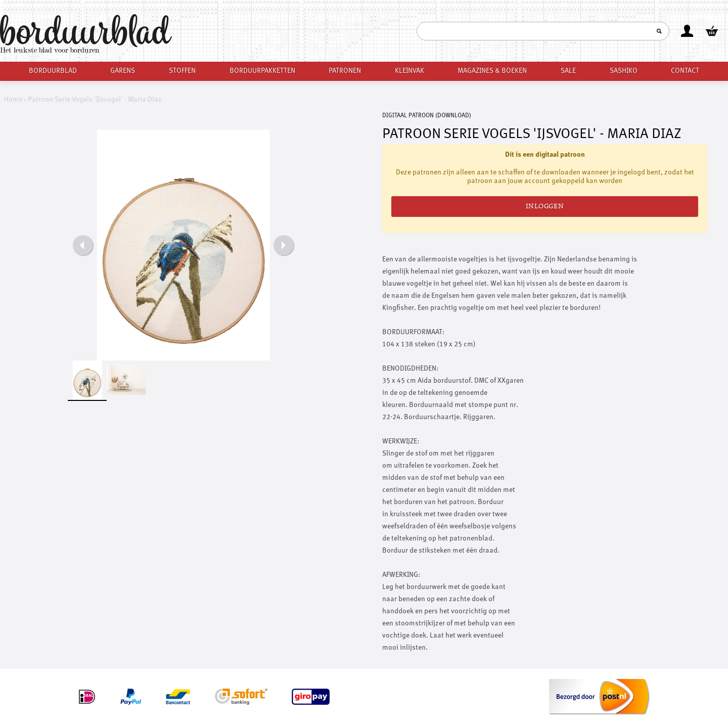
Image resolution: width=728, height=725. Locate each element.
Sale (568, 71)
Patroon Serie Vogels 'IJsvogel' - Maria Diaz (95, 100)
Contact (685, 71)
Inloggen (545, 207)
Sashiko (624, 71)
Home (13, 100)
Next (284, 245)
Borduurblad (53, 71)
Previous (83, 245)
